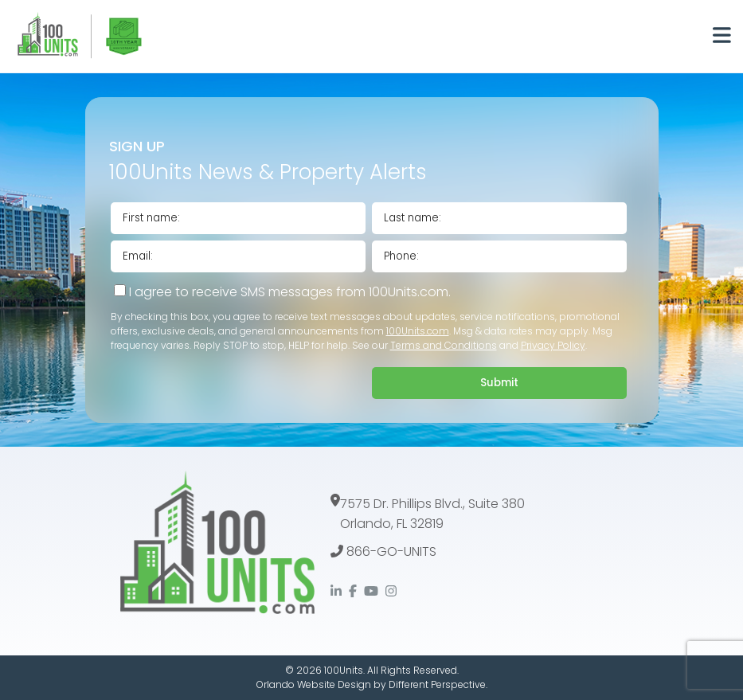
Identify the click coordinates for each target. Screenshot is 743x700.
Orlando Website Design (314, 684)
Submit (499, 383)
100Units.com (418, 331)
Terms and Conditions (444, 345)
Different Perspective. (438, 684)
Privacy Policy (553, 345)
